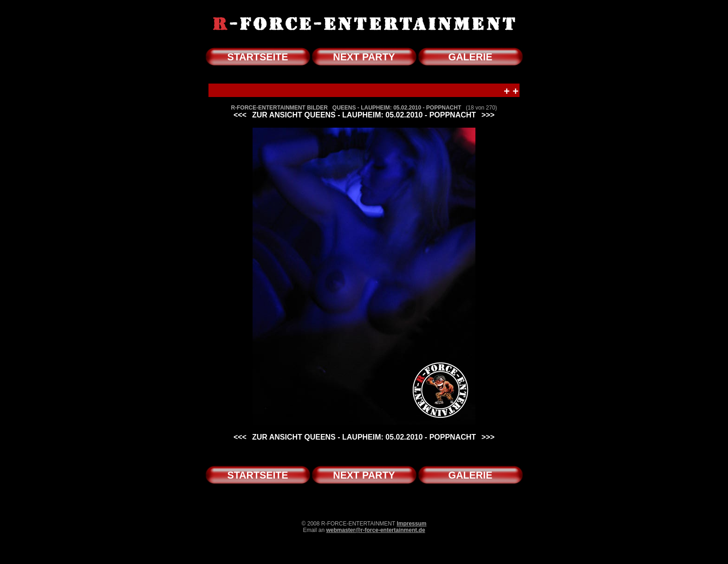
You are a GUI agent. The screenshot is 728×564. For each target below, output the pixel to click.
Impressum (411, 524)
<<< (240, 115)
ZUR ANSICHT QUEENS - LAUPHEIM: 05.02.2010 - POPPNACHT (364, 115)
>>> (488, 115)
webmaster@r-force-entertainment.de (375, 530)
